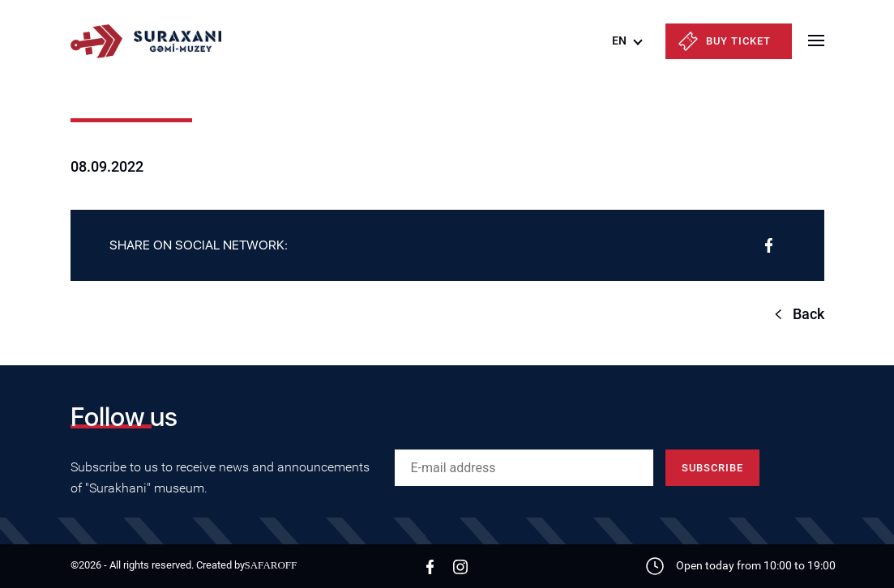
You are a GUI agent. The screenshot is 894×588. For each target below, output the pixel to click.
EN (619, 40)
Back (808, 314)
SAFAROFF (271, 565)
